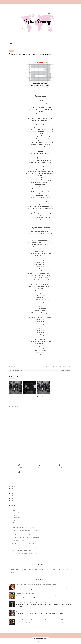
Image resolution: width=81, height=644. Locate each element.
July (13, 522)
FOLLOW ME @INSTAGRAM (41, 639)
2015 (12, 501)
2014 (12, 503)
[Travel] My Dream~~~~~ (18, 540)
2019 (12, 491)
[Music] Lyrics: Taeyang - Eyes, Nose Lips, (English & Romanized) (33, 611)
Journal (24, 569)
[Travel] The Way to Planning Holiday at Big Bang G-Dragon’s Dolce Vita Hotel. (36, 585)
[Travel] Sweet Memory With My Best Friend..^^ (24, 550)
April (13, 556)
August (14, 520)
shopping (41, 569)
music (11, 51)
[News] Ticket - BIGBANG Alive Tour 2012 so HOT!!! (25, 527)
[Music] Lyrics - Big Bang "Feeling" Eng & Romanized (25, 537)
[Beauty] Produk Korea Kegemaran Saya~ (27, 593)
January (14, 558)
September (15, 518)
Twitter (39, 466)
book (35, 569)
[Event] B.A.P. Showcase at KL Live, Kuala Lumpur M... (26, 547)
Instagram (19, 466)
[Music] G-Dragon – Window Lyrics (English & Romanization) (32, 602)
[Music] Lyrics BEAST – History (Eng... (44, 397)
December (15, 510)
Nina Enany (14, 58)
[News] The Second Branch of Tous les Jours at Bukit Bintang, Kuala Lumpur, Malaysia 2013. (40, 620)
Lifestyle (48, 569)
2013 (12, 506)
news (54, 569)
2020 (12, 488)
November (15, 513)
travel (18, 569)
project (12, 572)
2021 (12, 486)
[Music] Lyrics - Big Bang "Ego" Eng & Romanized (24, 534)
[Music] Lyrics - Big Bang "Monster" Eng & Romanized (26, 544)
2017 (12, 496)
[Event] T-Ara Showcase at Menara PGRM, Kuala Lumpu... (27, 531)
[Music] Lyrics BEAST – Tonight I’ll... (30, 397)
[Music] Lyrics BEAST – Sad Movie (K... (16, 397)
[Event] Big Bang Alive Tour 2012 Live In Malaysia (24, 554)
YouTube (19, 473)
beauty (12, 569)
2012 (12, 508)
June (13, 525)
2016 (12, 498)
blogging (65, 569)
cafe (59, 569)
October (14, 515)
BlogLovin (60, 466)
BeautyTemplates (45, 642)
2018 (12, 493)
